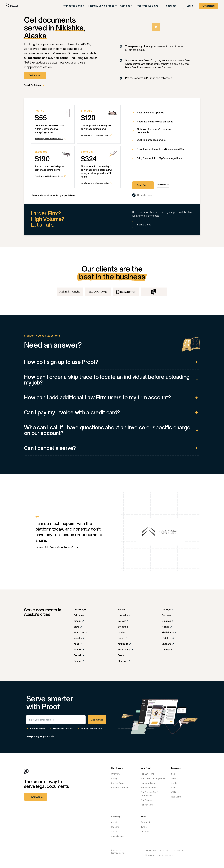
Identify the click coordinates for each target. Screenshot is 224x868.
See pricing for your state (40, 736)
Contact (115, 831)
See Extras (163, 185)
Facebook (146, 822)
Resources (172, 6)
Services (127, 6)
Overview (116, 774)
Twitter (144, 827)
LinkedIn (145, 831)
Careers (115, 827)
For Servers (146, 800)
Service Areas (118, 783)
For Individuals (148, 783)
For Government (149, 788)
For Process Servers (73, 6)
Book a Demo (144, 225)
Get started (208, 6)
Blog (173, 774)
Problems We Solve (149, 6)
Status (173, 788)
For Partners (147, 805)
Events (174, 783)
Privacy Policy (169, 850)
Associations (117, 836)
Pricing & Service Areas (102, 6)
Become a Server (120, 788)
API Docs (175, 792)
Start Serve (143, 185)
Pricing (114, 778)
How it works (36, 797)
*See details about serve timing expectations (53, 195)
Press (173, 778)
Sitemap (181, 850)
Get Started (35, 75)
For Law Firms (147, 774)
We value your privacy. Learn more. (159, 855)
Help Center (176, 797)
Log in (190, 6)
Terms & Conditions (153, 850)
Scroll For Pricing (32, 85)
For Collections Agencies (153, 778)
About (114, 822)
